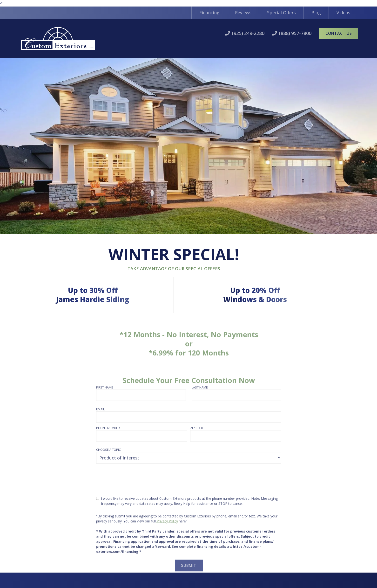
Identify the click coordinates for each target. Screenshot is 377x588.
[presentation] (133, 489)
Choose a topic (108, 460)
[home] (58, 38)
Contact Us (339, 33)
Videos (343, 13)
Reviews (243, 13)
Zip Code (197, 438)
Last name (200, 398)
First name (105, 398)
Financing (209, 13)
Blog (316, 13)
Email (100, 420)
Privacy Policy (167, 532)
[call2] (292, 33)
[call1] (245, 33)
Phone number (108, 438)
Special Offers (281, 13)
